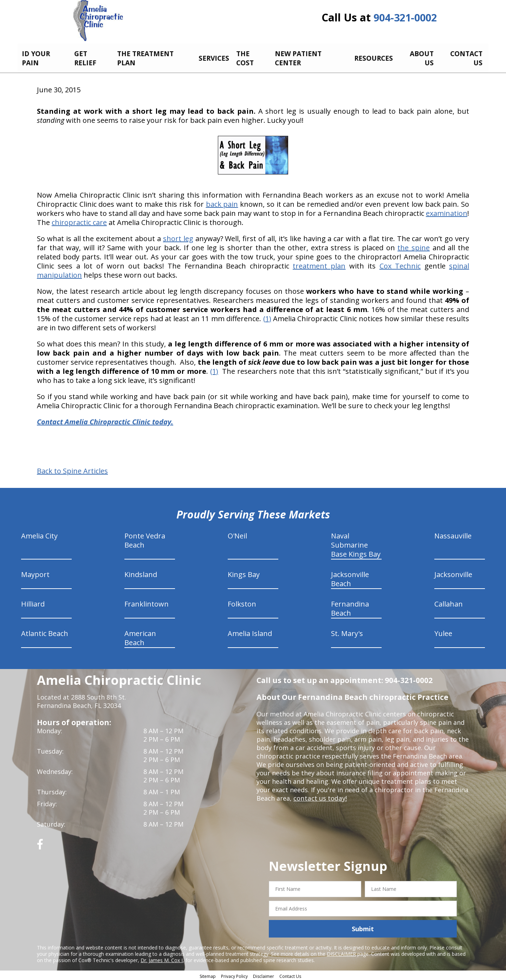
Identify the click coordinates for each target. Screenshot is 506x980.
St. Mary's (347, 632)
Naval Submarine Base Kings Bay (356, 544)
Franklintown (147, 602)
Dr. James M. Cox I (162, 959)
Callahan (449, 602)
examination (447, 212)
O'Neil (237, 534)
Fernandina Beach (350, 607)
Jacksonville (453, 573)
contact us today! (320, 797)
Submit (363, 927)
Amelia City (39, 534)
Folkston (242, 602)
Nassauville (453, 534)
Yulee (443, 632)
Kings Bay (244, 573)
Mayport (35, 573)
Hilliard (33, 602)
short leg (178, 237)
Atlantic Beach (45, 632)
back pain (222, 203)
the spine (414, 246)
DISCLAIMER (341, 952)
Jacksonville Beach (350, 578)
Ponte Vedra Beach (145, 539)
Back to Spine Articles (72, 470)
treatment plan (319, 264)
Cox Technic (400, 264)
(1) (267, 317)
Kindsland (141, 573)
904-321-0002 (405, 18)
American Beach (140, 637)
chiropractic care (79, 221)
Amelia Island (250, 632)
